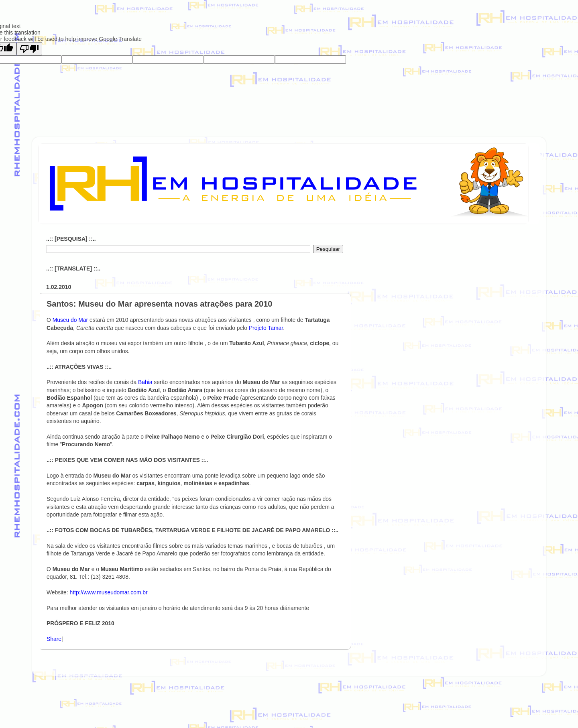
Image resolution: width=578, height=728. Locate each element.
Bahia (146, 382)
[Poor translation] (29, 49)
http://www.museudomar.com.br (109, 592)
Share (54, 639)
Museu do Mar (71, 320)
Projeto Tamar (266, 328)
